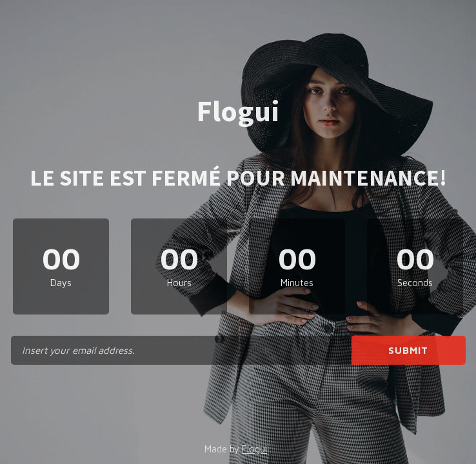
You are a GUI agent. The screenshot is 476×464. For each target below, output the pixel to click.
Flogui (254, 449)
